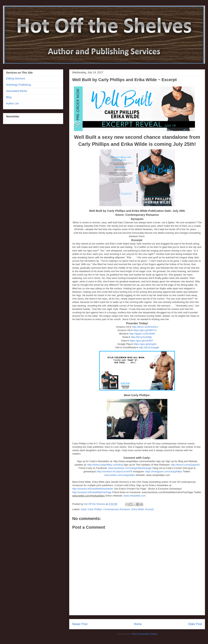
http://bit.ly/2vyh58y (141, 337)
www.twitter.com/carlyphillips (120, 475)
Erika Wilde (138, 509)
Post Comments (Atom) (145, 634)
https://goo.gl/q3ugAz (145, 344)
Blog (9, 97)
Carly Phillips (95, 509)
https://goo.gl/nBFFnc (145, 330)
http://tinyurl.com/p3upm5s (185, 465)
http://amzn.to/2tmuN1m (145, 327)
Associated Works (17, 91)
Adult (84, 509)
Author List (12, 103)
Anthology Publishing (18, 85)
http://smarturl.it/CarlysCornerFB (115, 471)
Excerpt (149, 509)
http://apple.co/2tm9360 (142, 334)
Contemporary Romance (117, 509)
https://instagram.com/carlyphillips (164, 471)
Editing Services (16, 78)
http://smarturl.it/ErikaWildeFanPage (92, 492)
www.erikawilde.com (135, 496)
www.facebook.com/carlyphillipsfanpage (130, 468)
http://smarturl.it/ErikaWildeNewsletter (93, 489)
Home (138, 624)
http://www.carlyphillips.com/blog (105, 465)
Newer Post (80, 624)
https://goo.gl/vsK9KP (141, 341)
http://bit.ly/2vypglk (149, 347)
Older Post (195, 624)
